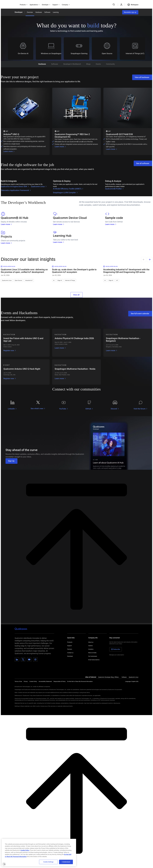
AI (54, 280)
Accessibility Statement (45, 681)
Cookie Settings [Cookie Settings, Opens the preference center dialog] (48, 862)
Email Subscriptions (94, 660)
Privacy (26, 681)
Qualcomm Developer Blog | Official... (109, 677)
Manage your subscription (117, 655)
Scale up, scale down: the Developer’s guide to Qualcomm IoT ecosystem (74, 271)
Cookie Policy (33, 681)
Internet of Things (70, 280)
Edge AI (60, 280)
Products (70, 642)
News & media (92, 653)
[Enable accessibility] (4, 864)
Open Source (18, 280)
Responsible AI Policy (60, 681)
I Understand (66, 862)
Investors (91, 649)
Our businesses (93, 656)
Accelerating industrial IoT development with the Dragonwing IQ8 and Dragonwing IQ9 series (126, 271)
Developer (19, 12)
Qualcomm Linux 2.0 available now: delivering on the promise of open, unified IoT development (24, 271)
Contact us (70, 653)
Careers (90, 646)
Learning (56, 12)
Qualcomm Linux (7, 280)
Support (70, 646)
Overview (30, 12)
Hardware (39, 12)
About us (91, 642)
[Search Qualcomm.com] (114, 4)
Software (47, 12)
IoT (117, 280)
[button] (80, 681)
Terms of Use (18, 681)
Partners (70, 649)
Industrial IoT (29, 280)
